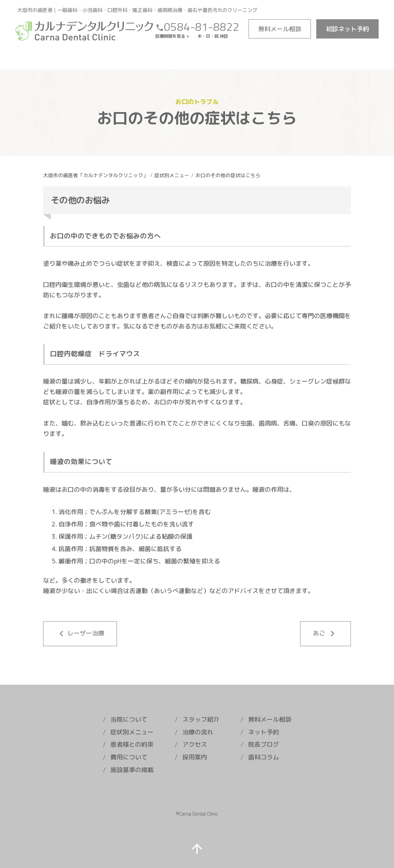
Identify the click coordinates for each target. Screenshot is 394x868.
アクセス (195, 744)
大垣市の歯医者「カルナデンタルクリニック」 (96, 175)
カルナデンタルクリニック (85, 31)
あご (326, 634)
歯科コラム (264, 757)
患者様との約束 (132, 744)
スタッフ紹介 (201, 719)
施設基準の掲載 (132, 770)
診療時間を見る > (174, 36)
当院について (129, 719)
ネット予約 (347, 29)
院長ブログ (264, 744)
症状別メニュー (172, 175)
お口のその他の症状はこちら (228, 175)
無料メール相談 (270, 719)
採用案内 (195, 757)
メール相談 (280, 29)
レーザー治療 (80, 634)
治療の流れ (198, 732)
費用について (129, 757)
